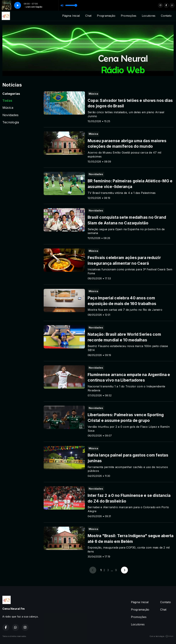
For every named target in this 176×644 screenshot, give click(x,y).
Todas (7, 100)
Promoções (129, 16)
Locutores (149, 16)
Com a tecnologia (162, 636)
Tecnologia (11, 122)
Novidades (10, 115)
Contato (166, 16)
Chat (88, 16)
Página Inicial (71, 16)
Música (8, 108)
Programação (106, 16)
